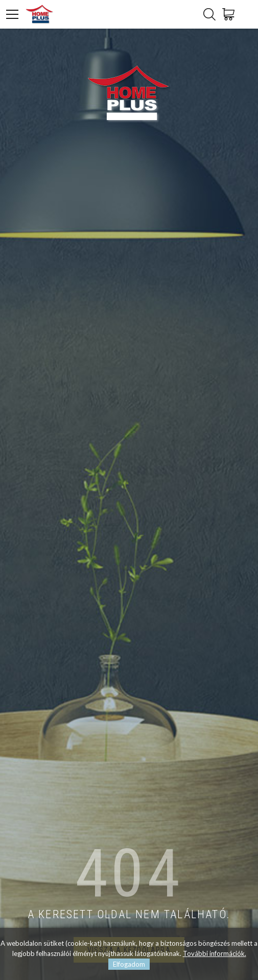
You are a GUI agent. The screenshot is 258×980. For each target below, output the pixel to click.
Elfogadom (129, 964)
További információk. (215, 953)
